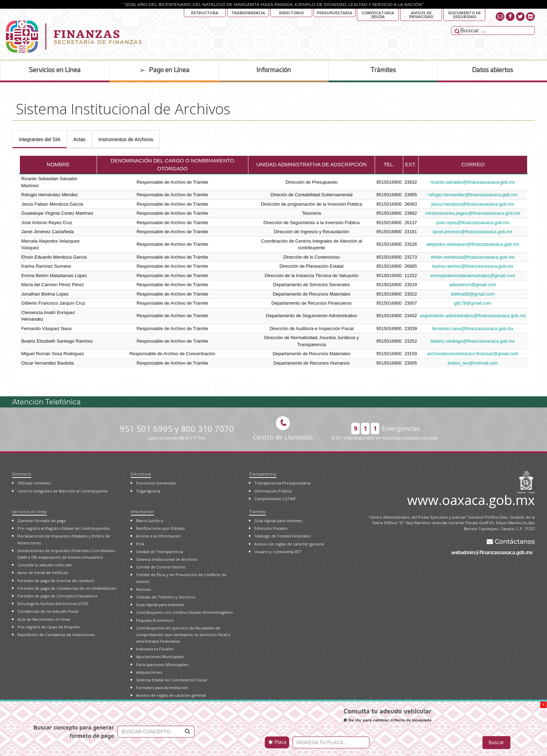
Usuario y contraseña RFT (278, 552)
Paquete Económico (155, 620)
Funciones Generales (156, 483)
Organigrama (148, 491)
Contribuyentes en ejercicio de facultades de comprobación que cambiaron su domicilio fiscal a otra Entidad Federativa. (183, 635)
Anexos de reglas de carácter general (171, 695)
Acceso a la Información (158, 536)
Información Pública (273, 491)
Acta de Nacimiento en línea (44, 619)
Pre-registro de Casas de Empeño (49, 627)
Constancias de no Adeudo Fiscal (48, 611)
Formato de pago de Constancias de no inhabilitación (67, 588)
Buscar (496, 742)
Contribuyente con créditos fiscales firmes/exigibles (184, 612)
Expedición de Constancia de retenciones (56, 635)
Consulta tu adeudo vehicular (45, 565)
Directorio (291, 13)
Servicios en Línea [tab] (55, 70)
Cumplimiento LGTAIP (275, 499)
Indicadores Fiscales (155, 649)
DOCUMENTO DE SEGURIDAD (464, 15)
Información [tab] (274, 70)
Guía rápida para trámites (160, 605)
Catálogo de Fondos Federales (282, 536)
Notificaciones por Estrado (160, 528)
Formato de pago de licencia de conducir (56, 581)
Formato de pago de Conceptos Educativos (57, 596)
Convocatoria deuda (378, 15)
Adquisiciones (149, 672)
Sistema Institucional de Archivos (167, 559)
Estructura (205, 13)
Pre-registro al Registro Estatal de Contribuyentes (63, 528)
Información (142, 511)
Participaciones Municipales (162, 665)
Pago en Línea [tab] (164, 70)
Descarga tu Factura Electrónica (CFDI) (53, 604)
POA (140, 544)
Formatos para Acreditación (162, 688)
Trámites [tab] (383, 70)
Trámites (257, 511)
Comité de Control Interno (161, 567)
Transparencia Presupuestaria (282, 483)
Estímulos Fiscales (271, 528)
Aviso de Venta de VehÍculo (43, 572)
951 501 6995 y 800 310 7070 (177, 432)
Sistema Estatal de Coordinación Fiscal (171, 680)
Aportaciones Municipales (160, 656)
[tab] (40, 139)
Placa (277, 742)
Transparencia (248, 13)
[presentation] (40, 139)
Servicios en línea (29, 511)
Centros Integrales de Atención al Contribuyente (63, 491)
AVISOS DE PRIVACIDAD (421, 15)
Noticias (143, 589)
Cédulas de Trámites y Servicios (166, 597)
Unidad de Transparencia (160, 552)
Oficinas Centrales (34, 483)
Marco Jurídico (150, 521)
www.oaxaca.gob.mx (471, 499)
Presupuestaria (335, 13)
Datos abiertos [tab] (493, 70)
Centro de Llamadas (283, 429)
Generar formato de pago (42, 521)
